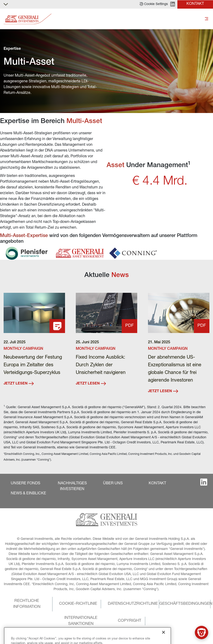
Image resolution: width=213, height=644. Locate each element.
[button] (154, 4)
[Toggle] (207, 19)
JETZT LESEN (19, 384)
